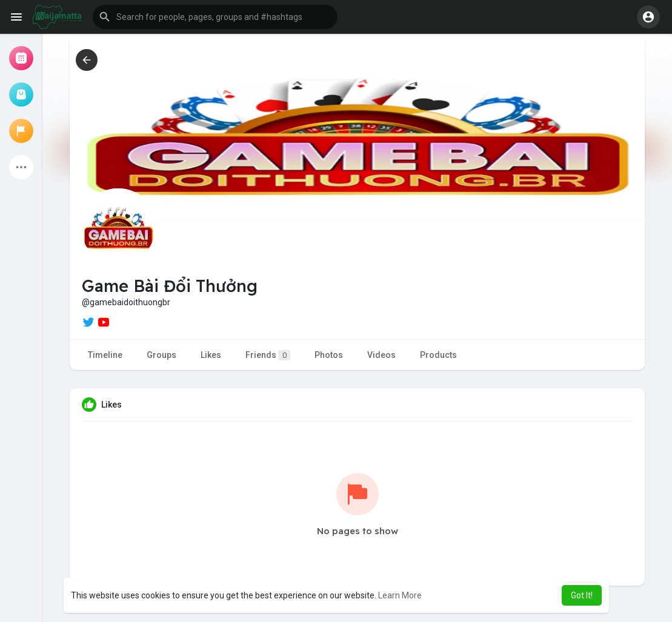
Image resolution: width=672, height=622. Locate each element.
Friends (268, 355)
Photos (329, 355)
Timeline (105, 355)
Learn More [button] (400, 595)
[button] (215, 17)
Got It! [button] (582, 595)
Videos (381, 355)
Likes (211, 355)
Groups (161, 355)
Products (438, 355)
